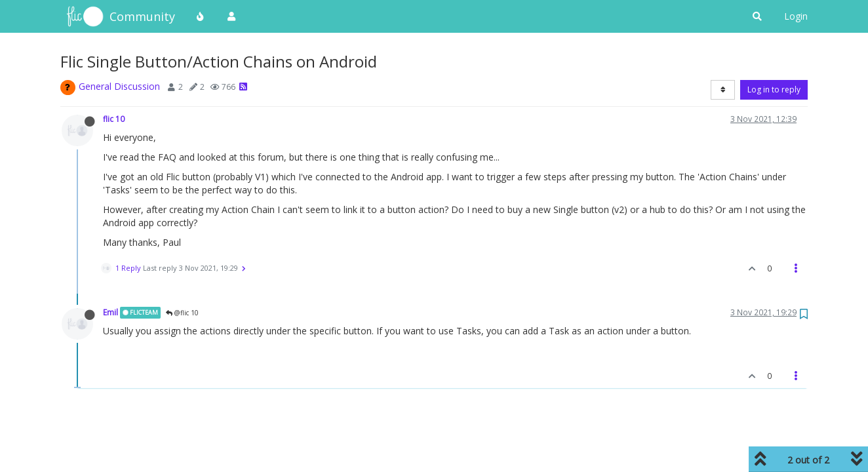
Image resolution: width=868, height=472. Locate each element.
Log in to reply (774, 89)
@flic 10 (182, 313)
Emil (110, 312)
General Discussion (119, 86)
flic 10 (114, 119)
